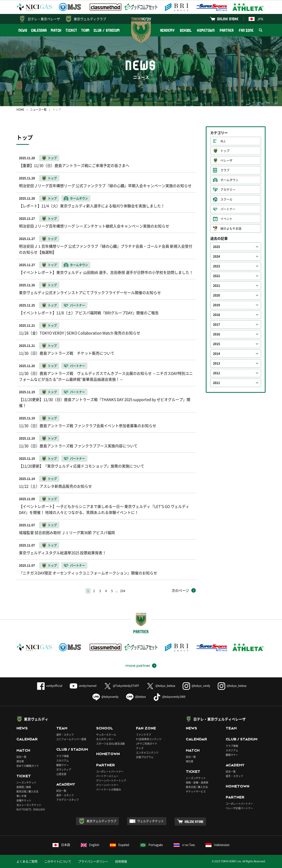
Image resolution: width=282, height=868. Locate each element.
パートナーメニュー (107, 776)
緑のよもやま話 (231, 229)
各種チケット (24, 800)
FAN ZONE (246, 30)
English (90, 845)
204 (123, 591)
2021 (216, 286)
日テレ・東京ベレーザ (44, 19)
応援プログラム (145, 757)
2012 (216, 373)
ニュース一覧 (38, 110)
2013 (216, 363)
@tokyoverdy (106, 697)
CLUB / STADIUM (107, 30)
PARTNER (227, 30)
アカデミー (228, 190)
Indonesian (217, 845)
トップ (225, 151)
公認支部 (61, 774)
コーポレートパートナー (110, 771)
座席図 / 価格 (24, 787)
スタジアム (63, 760)
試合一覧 (21, 757)
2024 (216, 256)
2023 (216, 266)
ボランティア (64, 769)
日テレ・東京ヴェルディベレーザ (219, 719)
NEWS (23, 30)
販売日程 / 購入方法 (27, 791)
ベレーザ (226, 160)
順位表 (20, 761)
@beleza (136, 697)
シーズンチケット (26, 782)
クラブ (225, 170)
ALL (223, 141)
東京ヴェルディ (36, 719)
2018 (216, 315)
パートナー (228, 209)
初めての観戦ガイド (28, 766)
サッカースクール (106, 735)
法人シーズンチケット (29, 805)
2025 (216, 247)
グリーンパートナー (107, 785)
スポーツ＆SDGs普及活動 (110, 744)
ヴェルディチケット (150, 821)
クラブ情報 (63, 756)
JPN (256, 19)
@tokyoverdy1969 (169, 697)
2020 (216, 295)
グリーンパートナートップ (111, 780)
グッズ (140, 748)
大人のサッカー (105, 739)
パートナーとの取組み (109, 789)
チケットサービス (196, 791)
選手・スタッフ (65, 735)
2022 (216, 276)
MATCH (56, 30)
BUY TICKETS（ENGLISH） (32, 809)
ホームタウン (229, 180)
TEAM (86, 30)
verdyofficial (50, 686)
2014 (216, 354)
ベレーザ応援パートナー (239, 808)
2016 (216, 334)
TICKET (71, 30)
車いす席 (21, 796)
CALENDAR (39, 30)
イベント (226, 219)
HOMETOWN (206, 30)
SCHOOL (186, 30)
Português (152, 845)
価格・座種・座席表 (197, 782)
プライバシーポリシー (93, 862)
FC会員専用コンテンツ (149, 739)
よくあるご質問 (27, 862)
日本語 (61, 845)
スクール (226, 199)
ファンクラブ (143, 735)
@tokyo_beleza (161, 686)
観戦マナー (63, 765)
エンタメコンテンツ (147, 752)
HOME (20, 110)
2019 (216, 305)
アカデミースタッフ (68, 800)
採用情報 (121, 862)
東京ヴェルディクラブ (90, 19)
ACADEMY (167, 30)
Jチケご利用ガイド (147, 744)
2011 (216, 383)
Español (120, 845)
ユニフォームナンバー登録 (71, 739)
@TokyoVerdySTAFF (121, 686)
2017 (216, 324)
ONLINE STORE (228, 19)
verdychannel (83, 686)
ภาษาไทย (184, 845)
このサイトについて (58, 862)
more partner (138, 666)
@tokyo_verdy (196, 686)
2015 (216, 344)
